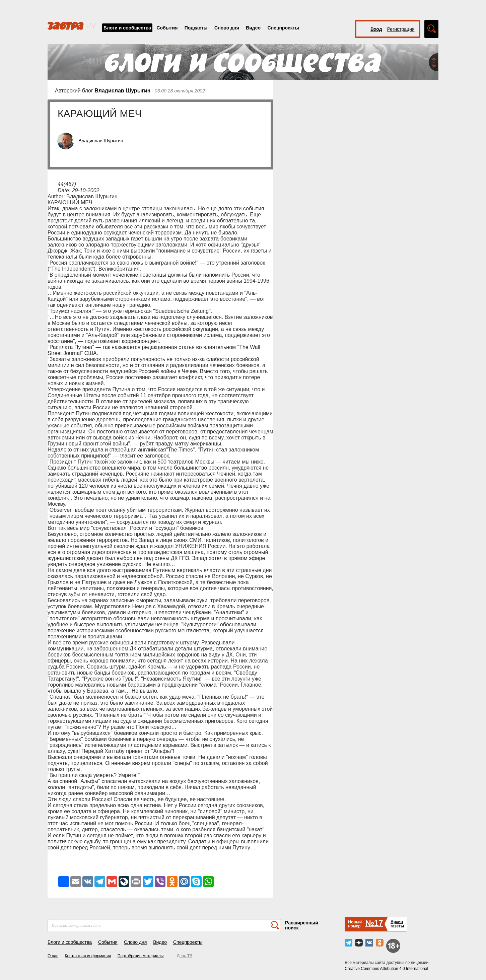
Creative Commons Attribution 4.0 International (386, 969)
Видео (253, 28)
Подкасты (196, 28)
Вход (376, 29)
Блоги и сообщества (127, 28)
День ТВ (185, 956)
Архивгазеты (397, 924)
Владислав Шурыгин (122, 91)
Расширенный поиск (302, 925)
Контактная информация (88, 956)
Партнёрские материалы (141, 956)
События (167, 28)
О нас (53, 956)
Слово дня (227, 28)
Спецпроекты (283, 28)
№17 (374, 923)
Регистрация (401, 29)
